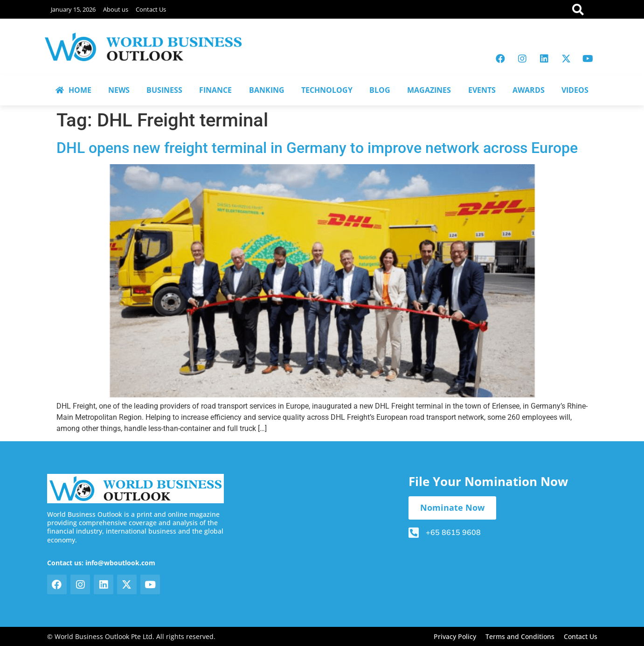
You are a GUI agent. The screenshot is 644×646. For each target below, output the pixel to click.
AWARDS (529, 90)
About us (116, 9)
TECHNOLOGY (327, 90)
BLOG (380, 90)
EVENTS (482, 90)
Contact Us (151, 9)
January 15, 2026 (73, 9)
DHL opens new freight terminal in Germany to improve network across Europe (317, 148)
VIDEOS (575, 90)
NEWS (119, 90)
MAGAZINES (429, 90)
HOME (73, 90)
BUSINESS (164, 90)
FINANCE (215, 90)
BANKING (267, 90)
